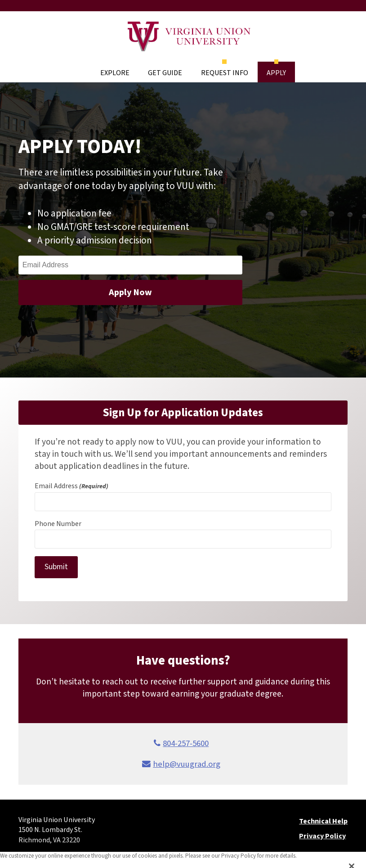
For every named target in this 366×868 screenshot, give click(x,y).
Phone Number (58, 524)
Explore (115, 73)
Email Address (71, 486)
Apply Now (130, 292)
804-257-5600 (186, 743)
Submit (56, 567)
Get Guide (165, 73)
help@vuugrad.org (187, 764)
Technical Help (323, 821)
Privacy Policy (322, 836)
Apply (276, 73)
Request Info (225, 73)
